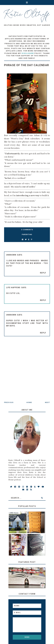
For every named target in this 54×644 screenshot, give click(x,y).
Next (47, 402)
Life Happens (13, 288)
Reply (43, 273)
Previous (9, 402)
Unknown (11, 255)
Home (29, 402)
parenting (27, 235)
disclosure (28, 53)
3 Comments (27, 230)
